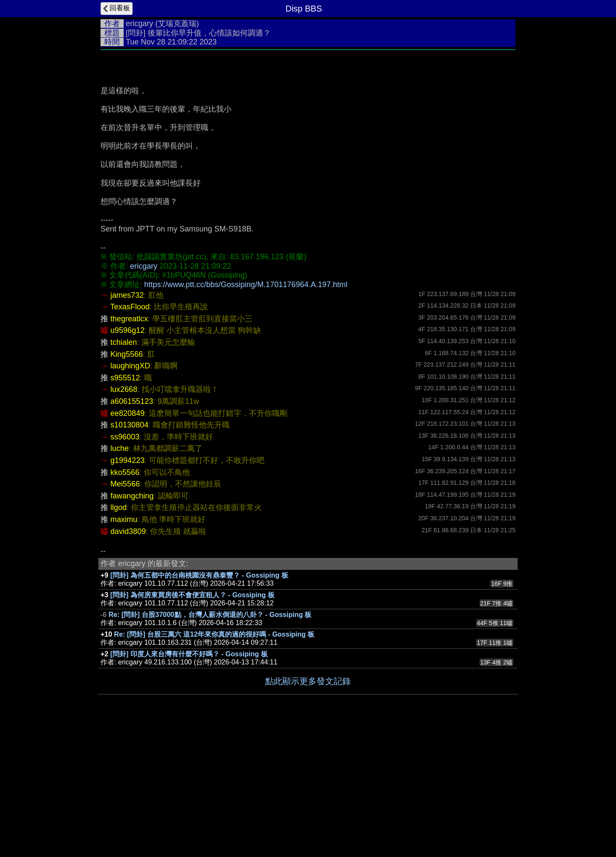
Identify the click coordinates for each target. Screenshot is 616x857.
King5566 (127, 483)
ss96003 (125, 565)
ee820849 (127, 542)
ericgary (139, 24)
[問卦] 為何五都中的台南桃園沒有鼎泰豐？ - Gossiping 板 (199, 704)
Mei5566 (125, 612)
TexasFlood (130, 435)
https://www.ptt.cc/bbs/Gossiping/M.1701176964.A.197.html (246, 413)
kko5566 (125, 601)
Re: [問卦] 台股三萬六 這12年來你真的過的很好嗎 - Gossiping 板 (214, 763)
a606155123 (132, 530)
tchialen (124, 471)
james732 (127, 424)
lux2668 (124, 518)
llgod (118, 636)
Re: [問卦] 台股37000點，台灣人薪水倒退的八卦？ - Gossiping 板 (210, 743)
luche (120, 577)
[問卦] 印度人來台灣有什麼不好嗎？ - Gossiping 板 (189, 782)
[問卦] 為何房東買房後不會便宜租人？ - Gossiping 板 (192, 723)
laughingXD (130, 494)
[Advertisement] (308, 119)
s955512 (125, 506)
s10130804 (129, 553)
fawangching (132, 624)
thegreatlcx (129, 447)
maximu (124, 648)
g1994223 (127, 589)
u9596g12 (127, 459)
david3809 (128, 660)
